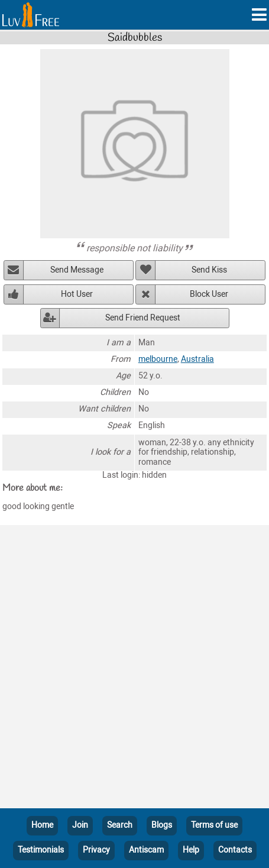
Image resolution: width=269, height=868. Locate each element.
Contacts (235, 850)
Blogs (162, 825)
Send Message (77, 270)
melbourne (158, 359)
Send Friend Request (143, 318)
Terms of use (214, 825)
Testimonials (41, 850)
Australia (197, 359)
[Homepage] (31, 15)
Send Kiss (209, 270)
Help (191, 850)
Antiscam (146, 850)
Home (42, 825)
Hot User (77, 294)
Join (80, 825)
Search (120, 825)
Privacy (96, 850)
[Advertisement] (134, 669)
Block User (209, 294)
